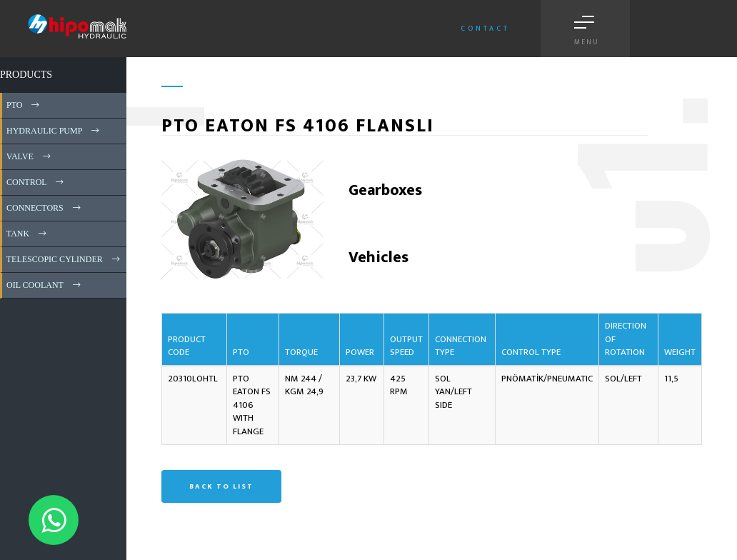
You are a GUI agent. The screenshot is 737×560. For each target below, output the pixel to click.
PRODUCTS (26, 75)
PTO (24, 105)
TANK (27, 234)
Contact (485, 29)
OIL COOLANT (45, 285)
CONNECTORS (45, 208)
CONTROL (36, 182)
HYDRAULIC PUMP (54, 131)
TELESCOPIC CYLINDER (64, 259)
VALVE (30, 156)
